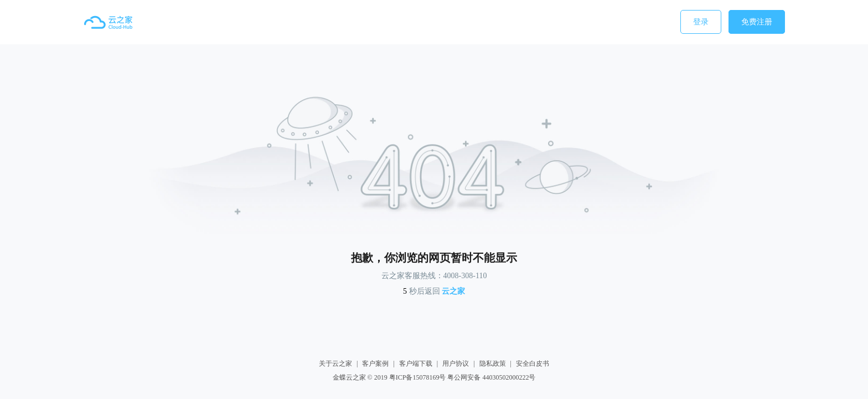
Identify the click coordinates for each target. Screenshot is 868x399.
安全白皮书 (533, 364)
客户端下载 (416, 364)
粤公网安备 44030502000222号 (491, 377)
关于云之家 (335, 364)
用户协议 (456, 364)
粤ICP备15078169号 (418, 377)
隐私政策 (493, 364)
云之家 (453, 291)
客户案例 (375, 364)
